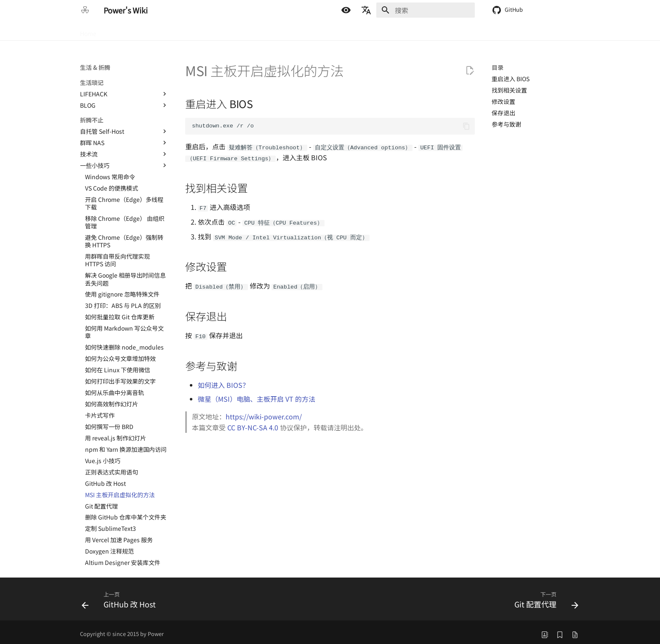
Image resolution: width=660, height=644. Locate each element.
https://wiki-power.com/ (264, 413)
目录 (498, 67)
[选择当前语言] (366, 10)
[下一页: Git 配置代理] (544, 598)
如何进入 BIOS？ (224, 382)
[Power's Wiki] (85, 10)
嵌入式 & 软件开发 (177, 31)
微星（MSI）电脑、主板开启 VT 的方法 (257, 395)
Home (88, 31)
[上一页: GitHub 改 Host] (121, 598)
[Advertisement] (330, 501)
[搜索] (426, 10)
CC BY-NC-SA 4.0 (253, 424)
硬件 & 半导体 (125, 31)
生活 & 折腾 (226, 31)
